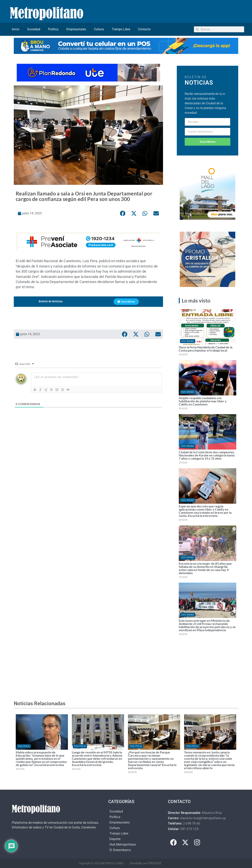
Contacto (144, 29)
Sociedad (34, 29)
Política (53, 29)
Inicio (16, 29)
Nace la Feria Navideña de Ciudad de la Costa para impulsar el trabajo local (206, 349)
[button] (123, 213)
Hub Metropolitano (123, 844)
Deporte (115, 839)
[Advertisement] (88, 469)
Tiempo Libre (121, 29)
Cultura (99, 29)
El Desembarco (120, 850)
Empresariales (76, 29)
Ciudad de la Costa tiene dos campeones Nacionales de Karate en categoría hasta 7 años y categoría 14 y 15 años (207, 455)
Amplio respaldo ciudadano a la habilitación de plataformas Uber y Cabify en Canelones (203, 401)
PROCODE (155, 863)
